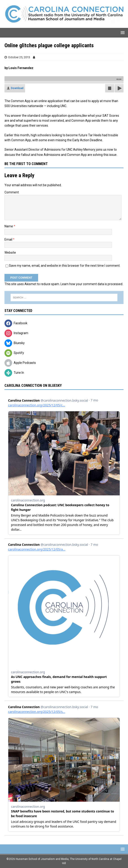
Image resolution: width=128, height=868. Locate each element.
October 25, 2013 (19, 57)
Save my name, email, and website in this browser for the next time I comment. (65, 266)
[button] (122, 32)
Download (17, 88)
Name (9, 226)
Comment (12, 192)
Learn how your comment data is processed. (92, 284)
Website (10, 253)
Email (9, 239)
